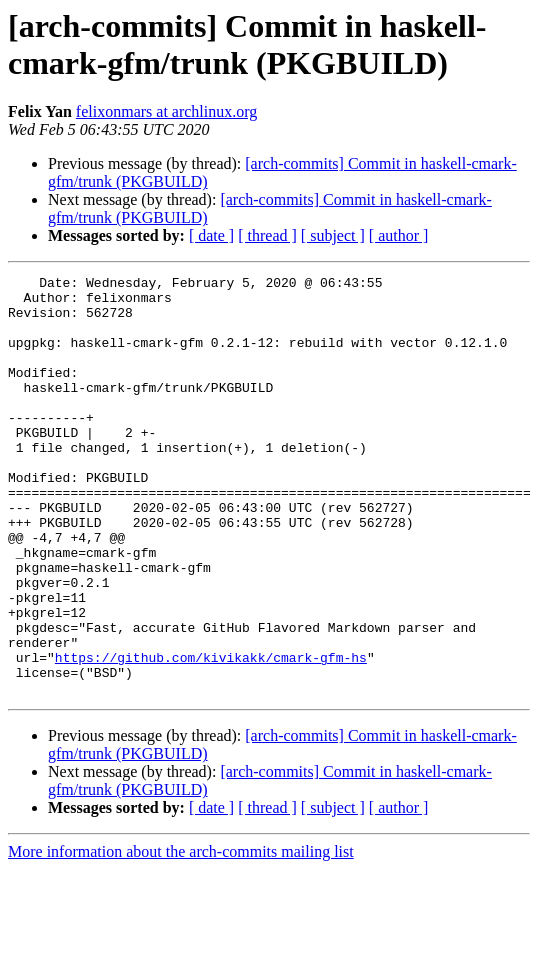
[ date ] (211, 235)
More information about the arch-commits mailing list (181, 935)
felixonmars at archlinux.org (166, 111)
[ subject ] (333, 235)
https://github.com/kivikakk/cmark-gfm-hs (211, 735)
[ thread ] (267, 235)
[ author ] (399, 235)
